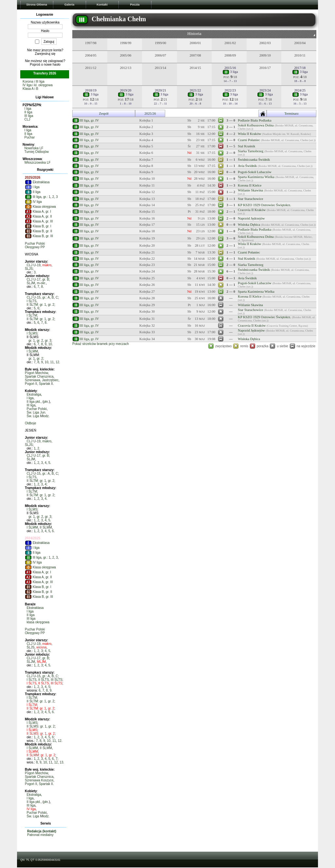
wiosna (41, 647)
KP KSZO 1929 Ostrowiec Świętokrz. (264, 205)
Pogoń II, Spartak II (39, 384)
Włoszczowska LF (38, 163)
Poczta (135, 5)
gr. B (46, 279)
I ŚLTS (32, 301)
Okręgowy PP (35, 247)
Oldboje (30, 423)
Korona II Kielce (250, 185)
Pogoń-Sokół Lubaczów (255, 172)
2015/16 (230, 68)
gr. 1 (32, 341)
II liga (28, 112)
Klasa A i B (30, 89)
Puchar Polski (35, 244)
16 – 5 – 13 (300, 104)
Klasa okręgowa (40, 207)
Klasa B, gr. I (38, 226)
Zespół (104, 114)
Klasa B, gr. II (38, 231)
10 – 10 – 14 (230, 104)
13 (61, 762)
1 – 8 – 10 (126, 104)
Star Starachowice (250, 199)
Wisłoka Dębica (249, 225)
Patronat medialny (40, 835)
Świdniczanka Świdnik (254, 160)
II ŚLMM (46, 527)
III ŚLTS (56, 680)
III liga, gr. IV (89, 120)
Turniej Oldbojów (36, 152)
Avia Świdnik (247, 166)
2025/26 (150, 114)
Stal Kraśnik (247, 146)
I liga (28, 109)
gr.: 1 (47, 197)
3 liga (230, 72)
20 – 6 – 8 (195, 104)
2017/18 (300, 68)
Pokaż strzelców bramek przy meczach (101, 344)
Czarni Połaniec (249, 140)
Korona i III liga (34, 82)
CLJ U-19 (34, 265)
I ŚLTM (32, 315)
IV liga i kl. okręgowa (38, 85)
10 (50, 344)
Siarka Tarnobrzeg (251, 151)
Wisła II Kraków (249, 134)
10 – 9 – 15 (91, 104)
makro (47, 265)
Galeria (70, 5)
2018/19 (91, 90)
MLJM (41, 662)
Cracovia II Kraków (252, 210)
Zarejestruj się (45, 54)
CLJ (27, 119)
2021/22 (195, 90)
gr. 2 (51, 305)
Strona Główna (37, 5)
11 (52, 362)
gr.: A (46, 297)
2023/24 (265, 90)
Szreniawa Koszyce (39, 780)
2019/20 (125, 90)
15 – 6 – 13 (265, 104)
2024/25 (300, 90)
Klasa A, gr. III (39, 221)
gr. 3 (48, 341)
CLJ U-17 (34, 279)
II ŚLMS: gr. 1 (37, 726)
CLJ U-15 (34, 297)
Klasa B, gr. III (39, 236)
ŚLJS (29, 269)
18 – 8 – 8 (300, 81)
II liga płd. (34, 402)
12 (57, 362)
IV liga (33, 202)
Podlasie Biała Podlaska (255, 120)
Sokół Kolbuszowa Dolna (256, 125)
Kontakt (102, 5)
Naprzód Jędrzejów (251, 218)
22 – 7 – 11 (161, 104)
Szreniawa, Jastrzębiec (42, 380)
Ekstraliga (34, 394)
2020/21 (160, 90)
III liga (29, 116)
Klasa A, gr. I (38, 212)
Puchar (30, 137)
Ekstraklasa (37, 182)
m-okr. (42, 283)
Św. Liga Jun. (36, 412)
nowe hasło (52, 65)
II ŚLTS (44, 680)
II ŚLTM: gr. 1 (36, 305)
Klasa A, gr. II (38, 216)
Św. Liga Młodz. (38, 416)
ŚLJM (31, 283)
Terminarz (291, 114)
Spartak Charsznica (39, 377)
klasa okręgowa (38, 622)
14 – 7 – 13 (230, 81)
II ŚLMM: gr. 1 (37, 755)
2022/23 (230, 90)
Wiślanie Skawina (250, 190)
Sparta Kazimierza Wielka (256, 177)
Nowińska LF (34, 148)
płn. (46, 402)
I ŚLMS (32, 333)
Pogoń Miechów (36, 373)
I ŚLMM (32, 351)
